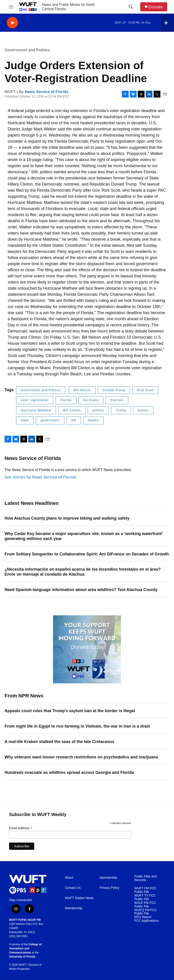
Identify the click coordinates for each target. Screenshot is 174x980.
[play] (12, 23)
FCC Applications (146, 921)
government (50, 420)
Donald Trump (114, 390)
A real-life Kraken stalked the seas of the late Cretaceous (59, 742)
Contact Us (73, 888)
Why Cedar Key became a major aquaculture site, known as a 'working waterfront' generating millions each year (84, 536)
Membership (74, 908)
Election (117, 400)
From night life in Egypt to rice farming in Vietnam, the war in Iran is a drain (77, 726)
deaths (93, 420)
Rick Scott (145, 390)
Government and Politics (27, 50)
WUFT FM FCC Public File (145, 890)
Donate (156, 7)
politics (98, 410)
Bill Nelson (82, 390)
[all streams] (167, 23)
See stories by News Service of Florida (40, 477)
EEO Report (143, 917)
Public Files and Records (146, 878)
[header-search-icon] (131, 7)
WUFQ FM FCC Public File (146, 912)
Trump (121, 410)
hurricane (91, 400)
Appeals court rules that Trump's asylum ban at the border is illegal (70, 711)
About (69, 878)
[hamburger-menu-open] (11, 7)
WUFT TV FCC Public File (145, 897)
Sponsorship (109, 878)
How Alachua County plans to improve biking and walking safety (67, 518)
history (143, 410)
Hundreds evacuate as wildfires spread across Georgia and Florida (69, 772)
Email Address (21, 828)
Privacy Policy (110, 888)
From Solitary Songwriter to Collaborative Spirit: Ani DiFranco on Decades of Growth (87, 554)
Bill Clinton (72, 410)
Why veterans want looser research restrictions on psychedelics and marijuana (81, 757)
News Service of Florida (47, 92)
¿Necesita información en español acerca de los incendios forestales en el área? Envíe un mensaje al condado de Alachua (83, 572)
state (25, 420)
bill (74, 420)
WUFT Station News (79, 898)
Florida (66, 400)
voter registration (35, 400)
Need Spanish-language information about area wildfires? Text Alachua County (81, 590)
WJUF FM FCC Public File (145, 905)
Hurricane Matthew (36, 410)
